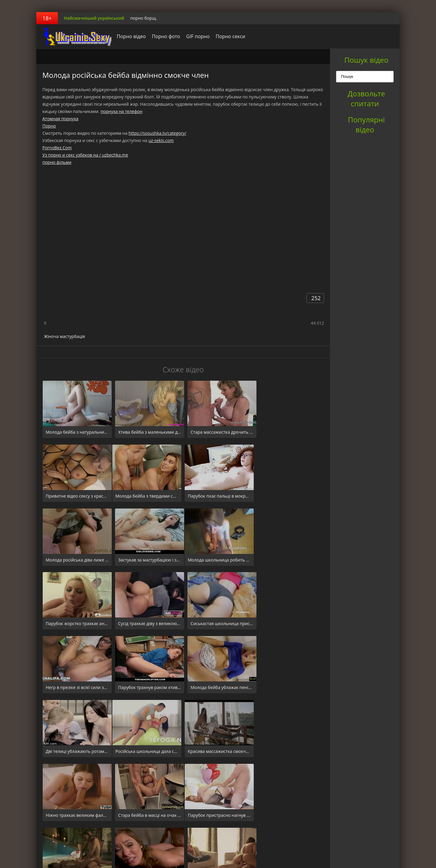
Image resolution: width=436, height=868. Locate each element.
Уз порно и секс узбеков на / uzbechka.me (85, 155)
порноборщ (74, 36)
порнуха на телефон (121, 111)
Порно (49, 126)
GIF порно (196, 36)
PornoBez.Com (57, 148)
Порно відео (130, 36)
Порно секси (229, 36)
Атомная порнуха (60, 119)
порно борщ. (144, 18)
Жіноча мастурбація (64, 336)
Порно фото (164, 36)
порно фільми (57, 162)
